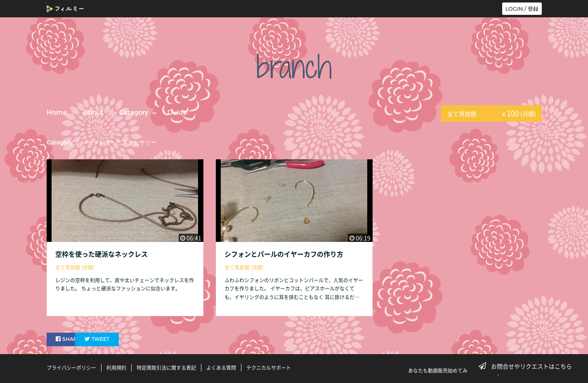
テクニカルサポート (269, 368)
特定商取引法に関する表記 (166, 368)
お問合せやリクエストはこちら (528, 366)
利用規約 (116, 368)
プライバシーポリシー (71, 368)
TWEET (117, 339)
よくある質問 (221, 368)
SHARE (69, 339)
